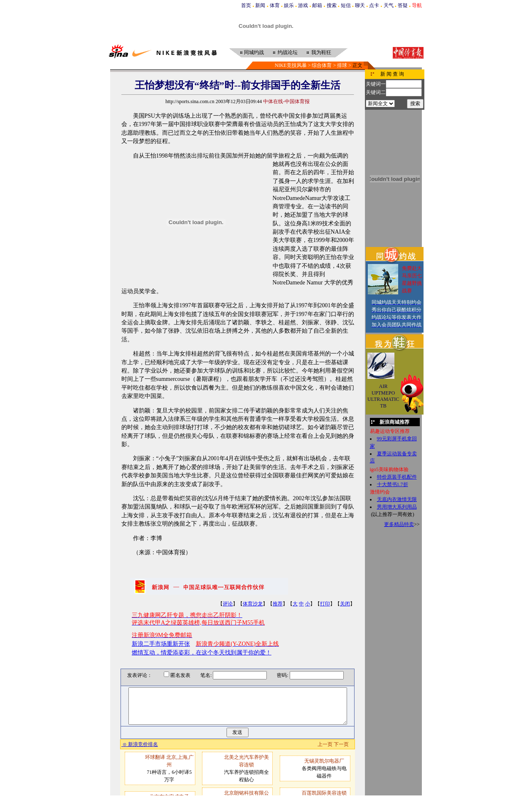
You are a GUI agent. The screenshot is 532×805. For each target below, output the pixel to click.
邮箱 (317, 5)
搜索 (332, 5)
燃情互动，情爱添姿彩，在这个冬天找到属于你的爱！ (202, 653)
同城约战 (254, 52)
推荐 (278, 604)
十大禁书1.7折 (393, 484)
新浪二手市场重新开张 (161, 644)
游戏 (303, 5)
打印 (325, 604)
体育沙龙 (253, 604)
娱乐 (289, 5)
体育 (275, 5)
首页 (246, 5)
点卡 (374, 5)
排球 (342, 65)
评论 (228, 604)
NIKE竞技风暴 (291, 65)
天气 (389, 5)
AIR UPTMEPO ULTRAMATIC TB (383, 396)
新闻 (260, 5)
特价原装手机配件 (397, 477)
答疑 (403, 5)
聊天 (360, 5)
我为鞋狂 (321, 52)
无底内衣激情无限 (397, 499)
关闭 (345, 604)
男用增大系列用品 (397, 507)
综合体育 (322, 65)
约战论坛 (288, 52)
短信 (346, 5)
